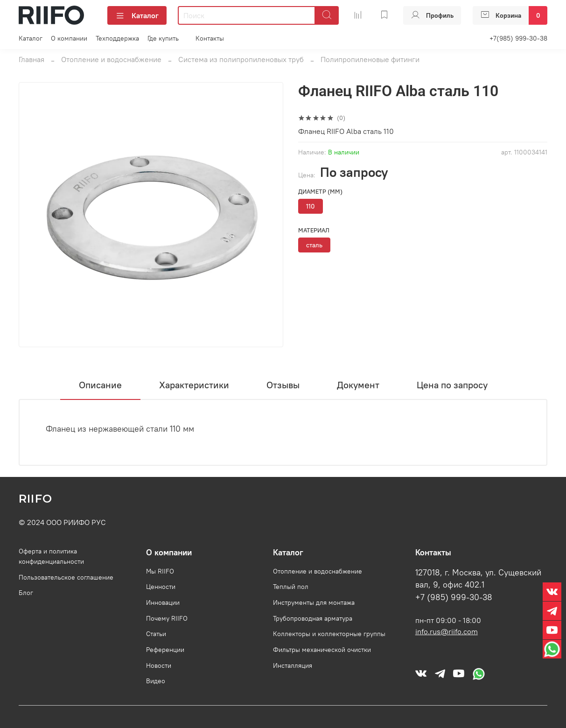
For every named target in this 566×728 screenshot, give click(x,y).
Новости (159, 665)
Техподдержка (117, 38)
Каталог (137, 15)
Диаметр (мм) (320, 192)
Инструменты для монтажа (314, 602)
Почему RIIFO (167, 618)
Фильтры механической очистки (322, 650)
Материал (314, 230)
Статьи (156, 634)
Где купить (163, 38)
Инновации (163, 602)
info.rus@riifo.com (447, 631)
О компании (69, 38)
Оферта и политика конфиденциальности (51, 556)
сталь (314, 245)
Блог (26, 593)
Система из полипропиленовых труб (241, 59)
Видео (156, 681)
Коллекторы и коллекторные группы (329, 634)
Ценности (161, 587)
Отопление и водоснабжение (111, 59)
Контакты (210, 38)
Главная (31, 59)
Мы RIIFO (160, 571)
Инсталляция (293, 665)
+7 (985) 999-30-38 (454, 597)
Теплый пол (291, 587)
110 (311, 206)
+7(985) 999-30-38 (518, 38)
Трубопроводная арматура (313, 618)
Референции (165, 650)
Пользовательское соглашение (66, 577)
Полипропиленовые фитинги (370, 59)
